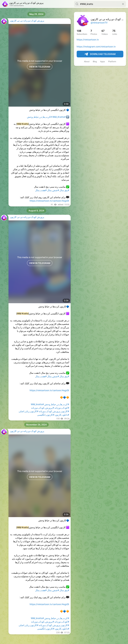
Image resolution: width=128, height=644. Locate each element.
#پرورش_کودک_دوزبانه (43, 408)
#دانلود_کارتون (62, 415)
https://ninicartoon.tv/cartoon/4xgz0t (49, 201)
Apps (102, 62)
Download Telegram (100, 54)
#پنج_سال (64, 190)
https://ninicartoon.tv (88, 40)
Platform (112, 62)
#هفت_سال (41, 190)
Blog (95, 62)
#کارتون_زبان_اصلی (28, 411)
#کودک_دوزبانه (62, 408)
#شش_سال (53, 190)
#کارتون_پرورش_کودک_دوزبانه (54, 411)
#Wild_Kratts (59, 117)
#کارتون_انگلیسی (46, 415)
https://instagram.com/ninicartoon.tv (96, 47)
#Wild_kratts (37, 404)
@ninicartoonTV (99, 23)
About (87, 62)
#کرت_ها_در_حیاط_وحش (39, 117)
